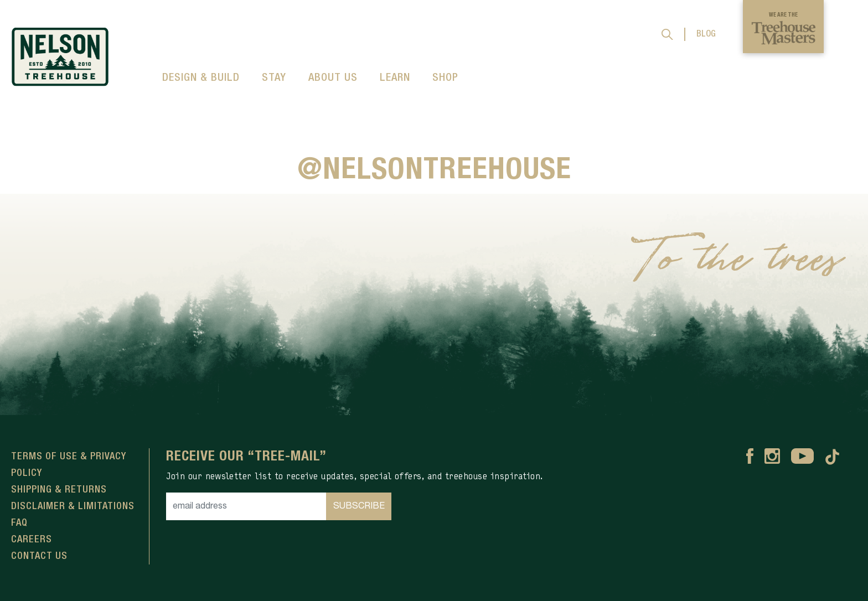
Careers (32, 540)
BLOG (706, 34)
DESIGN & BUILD (201, 78)
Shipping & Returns (59, 490)
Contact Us (39, 556)
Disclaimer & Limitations (73, 506)
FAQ (19, 523)
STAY (274, 78)
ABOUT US (333, 78)
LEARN (395, 78)
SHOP (445, 78)
